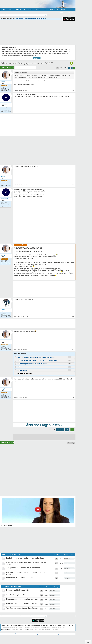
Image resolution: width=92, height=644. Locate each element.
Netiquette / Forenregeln (54, 634)
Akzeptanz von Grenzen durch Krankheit (23, 568)
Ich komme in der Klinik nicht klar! (20, 578)
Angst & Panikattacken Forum (20, 616)
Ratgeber (38, 9)
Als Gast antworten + (7, 68)
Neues (10, 9)
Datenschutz (30, 634)
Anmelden (71, 12)
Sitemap (63, 634)
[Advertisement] (44, 411)
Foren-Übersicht (6, 616)
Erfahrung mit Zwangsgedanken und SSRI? (27, 63)
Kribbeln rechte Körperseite (18, 590)
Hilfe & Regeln (54, 9)
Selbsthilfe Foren (20, 9)
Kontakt (12, 634)
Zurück (60, 430)
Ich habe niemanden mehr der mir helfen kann (25, 558)
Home (4, 9)
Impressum (23, 634)
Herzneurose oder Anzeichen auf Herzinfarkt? (25, 599)
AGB (46, 634)
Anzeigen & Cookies (39, 634)
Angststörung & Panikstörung (38, 616)
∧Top (88, 642)
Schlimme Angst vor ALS (16, 595)
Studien (63, 9)
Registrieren (62, 12)
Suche (30, 9)
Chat (45, 9)
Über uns (17, 634)
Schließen (37, 58)
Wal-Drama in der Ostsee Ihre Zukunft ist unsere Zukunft (30, 608)
